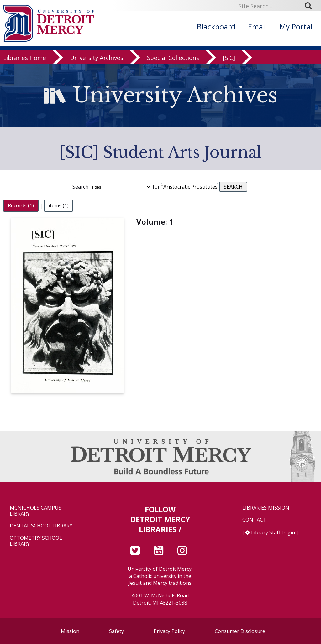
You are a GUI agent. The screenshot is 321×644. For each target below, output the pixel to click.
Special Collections (173, 60)
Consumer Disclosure (240, 631)
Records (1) (21, 205)
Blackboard (216, 26)
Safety (116, 631)
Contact (254, 520)
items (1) (59, 205)
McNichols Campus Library (36, 511)
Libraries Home (25, 60)
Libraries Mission (266, 508)
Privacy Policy (169, 631)
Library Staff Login (273, 532)
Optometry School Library (36, 541)
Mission (70, 631)
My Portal (296, 26)
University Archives (97, 60)
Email (257, 26)
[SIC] (229, 60)
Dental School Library (41, 526)
